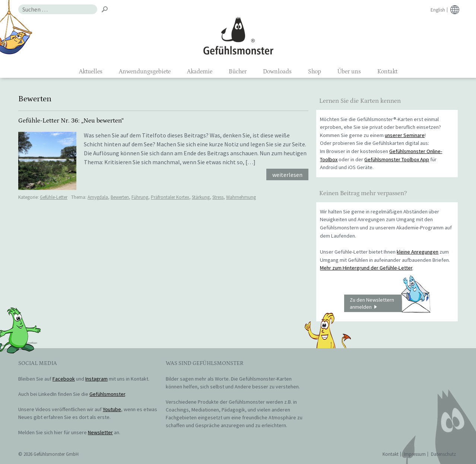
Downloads (277, 71)
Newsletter (100, 432)
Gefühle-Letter (54, 197)
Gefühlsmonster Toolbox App (397, 159)
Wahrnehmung (241, 197)
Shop (315, 71)
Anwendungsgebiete (145, 71)
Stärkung (201, 197)
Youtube (112, 409)
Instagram (96, 379)
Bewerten (120, 197)
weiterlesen (287, 175)
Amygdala (98, 197)
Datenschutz (443, 454)
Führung (140, 197)
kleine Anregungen (418, 252)
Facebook (64, 379)
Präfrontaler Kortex (170, 197)
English (438, 10)
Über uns (349, 71)
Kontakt (387, 71)
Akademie (200, 71)
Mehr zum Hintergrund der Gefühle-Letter (366, 268)
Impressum (415, 454)
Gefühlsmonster (238, 35)
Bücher (238, 71)
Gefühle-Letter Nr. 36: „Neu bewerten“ (71, 121)
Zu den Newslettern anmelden (390, 303)
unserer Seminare (405, 135)
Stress (218, 197)
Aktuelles (91, 71)
